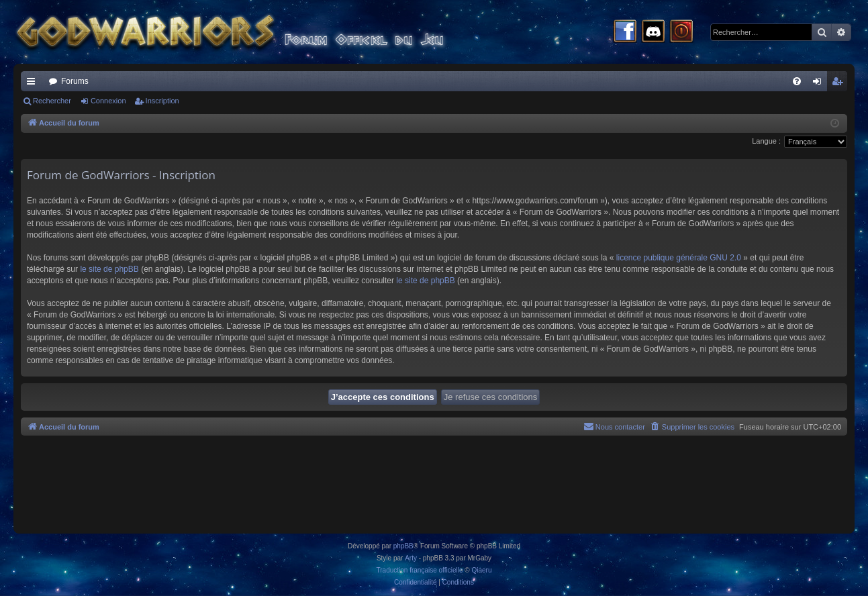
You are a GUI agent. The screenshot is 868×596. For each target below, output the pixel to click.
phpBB (403, 546)
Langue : (766, 141)
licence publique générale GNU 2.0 (679, 258)
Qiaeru (481, 570)
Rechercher (52, 101)
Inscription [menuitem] (840, 84)
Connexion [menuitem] (820, 84)
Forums (75, 81)
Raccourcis (34, 84)
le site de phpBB (109, 269)
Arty (411, 558)
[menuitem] (797, 81)
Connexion (108, 101)
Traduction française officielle (420, 570)
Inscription (162, 101)
